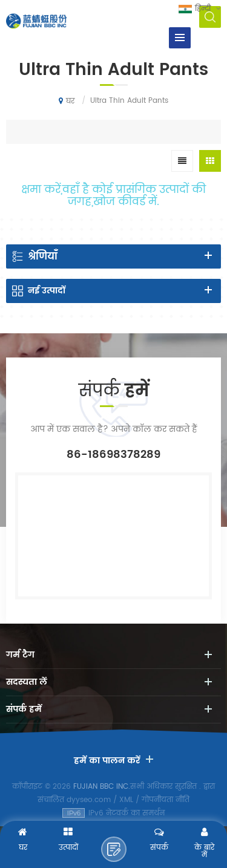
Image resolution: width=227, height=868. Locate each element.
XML (126, 800)
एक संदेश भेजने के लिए (114, 849)
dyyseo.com (89, 800)
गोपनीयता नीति (166, 800)
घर (67, 101)
